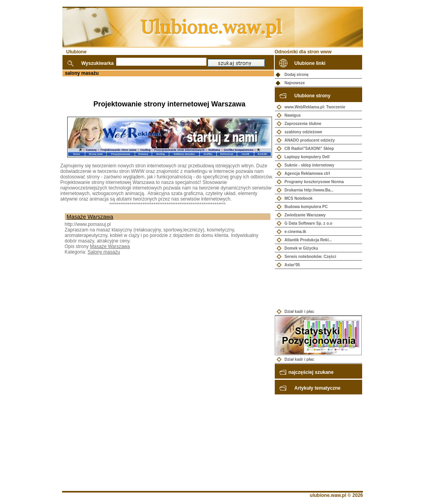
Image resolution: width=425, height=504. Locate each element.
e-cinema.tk (296, 232)
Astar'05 (292, 265)
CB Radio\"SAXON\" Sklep (309, 149)
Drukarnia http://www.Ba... (309, 190)
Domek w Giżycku (301, 248)
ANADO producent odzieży (310, 140)
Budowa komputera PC (306, 207)
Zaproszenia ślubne (303, 124)
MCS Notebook (299, 198)
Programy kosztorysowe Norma (314, 182)
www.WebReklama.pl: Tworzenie (315, 107)
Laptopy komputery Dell (307, 157)
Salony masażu (104, 252)
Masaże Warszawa (90, 217)
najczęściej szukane (311, 372)
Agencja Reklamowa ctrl (307, 173)
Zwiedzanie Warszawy (305, 215)
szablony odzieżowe (304, 132)
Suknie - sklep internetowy (310, 165)
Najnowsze (295, 83)
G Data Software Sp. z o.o (309, 223)
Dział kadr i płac (300, 312)
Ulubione (76, 52)
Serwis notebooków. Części (311, 257)
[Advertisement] (153, 88)
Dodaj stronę (297, 75)
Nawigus (293, 115)
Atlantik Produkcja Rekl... (308, 240)
